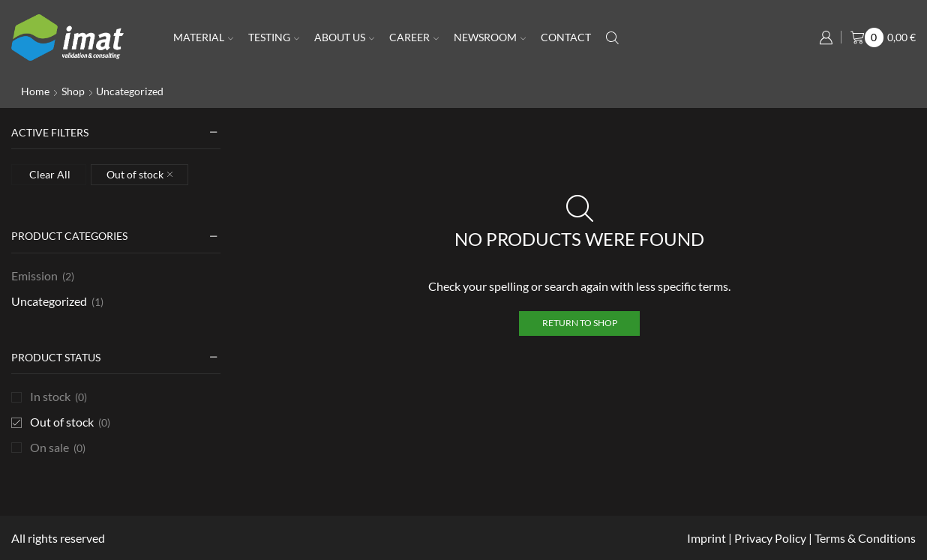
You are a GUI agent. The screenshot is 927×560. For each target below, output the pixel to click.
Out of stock (70, 422)
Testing (274, 37)
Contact (566, 37)
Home (35, 91)
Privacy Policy (770, 538)
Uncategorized (49, 301)
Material (203, 37)
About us (344, 37)
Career (414, 37)
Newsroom (490, 37)
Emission (34, 276)
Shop (73, 91)
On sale (58, 448)
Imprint (708, 538)
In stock (58, 397)
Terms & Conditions (865, 538)
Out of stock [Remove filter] (135, 174)
